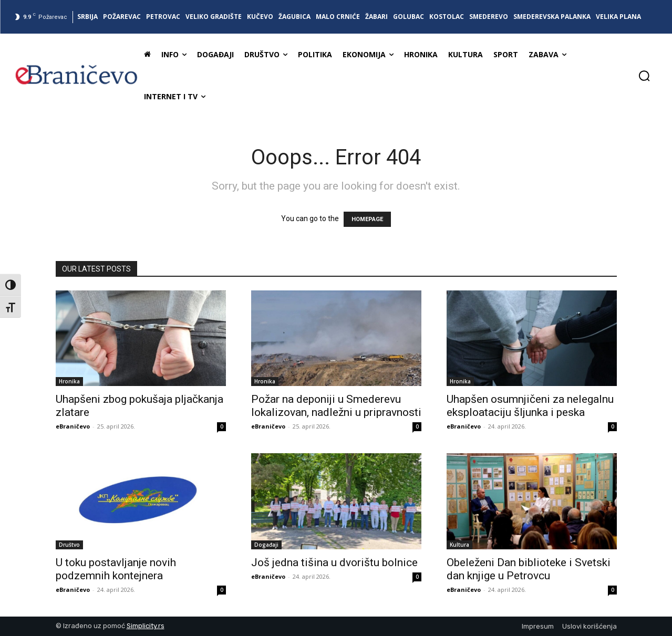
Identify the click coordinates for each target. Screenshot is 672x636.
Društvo (69, 545)
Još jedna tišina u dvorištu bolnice (334, 562)
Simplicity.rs (146, 626)
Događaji (266, 545)
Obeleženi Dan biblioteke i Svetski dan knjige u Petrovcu (529, 569)
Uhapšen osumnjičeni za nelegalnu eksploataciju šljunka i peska (530, 406)
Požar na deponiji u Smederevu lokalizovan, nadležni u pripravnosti (336, 406)
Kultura (459, 545)
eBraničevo (73, 426)
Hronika (69, 381)
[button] (644, 76)
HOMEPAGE (367, 219)
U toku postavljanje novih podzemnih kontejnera (116, 569)
